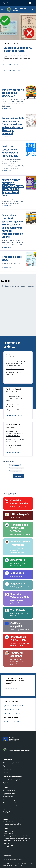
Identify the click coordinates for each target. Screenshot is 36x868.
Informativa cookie (9, 797)
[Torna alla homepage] (18, 750)
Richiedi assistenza (9, 791)
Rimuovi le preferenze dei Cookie (13, 860)
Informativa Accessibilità (10, 806)
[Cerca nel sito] (32, 10)
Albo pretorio (7, 769)
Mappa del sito (7, 855)
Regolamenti (7, 783)
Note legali (6, 812)
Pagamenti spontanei (10, 766)
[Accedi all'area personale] (30, 3)
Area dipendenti (8, 772)
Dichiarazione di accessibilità (12, 803)
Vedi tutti (18, 476)
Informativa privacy (9, 800)
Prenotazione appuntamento (12, 763)
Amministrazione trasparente (12, 780)
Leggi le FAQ (7, 809)
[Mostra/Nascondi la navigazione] (2, 9)
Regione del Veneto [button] (7, 3)
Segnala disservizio (9, 794)
